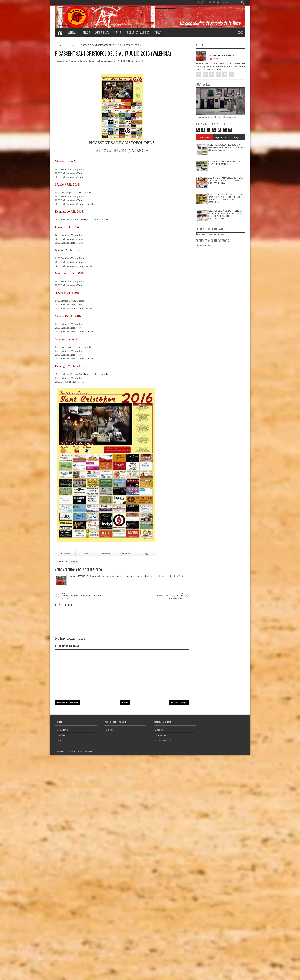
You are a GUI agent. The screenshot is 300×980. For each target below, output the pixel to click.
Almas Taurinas (203, 246)
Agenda (72, 32)
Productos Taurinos (138, 32)
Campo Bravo (102, 32)
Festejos (85, 32)
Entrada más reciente (68, 703)
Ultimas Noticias (163, 741)
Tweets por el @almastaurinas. (211, 234)
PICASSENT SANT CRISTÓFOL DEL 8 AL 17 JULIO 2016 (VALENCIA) (113, 53)
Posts (214, 59)
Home (60, 32)
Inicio (59, 45)
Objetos (110, 730)
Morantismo (62, 730)
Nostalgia (61, 735)
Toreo (118, 32)
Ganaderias (161, 735)
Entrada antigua (179, 703)
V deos (158, 32)
